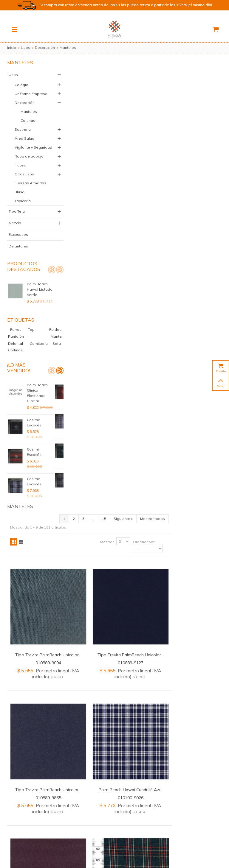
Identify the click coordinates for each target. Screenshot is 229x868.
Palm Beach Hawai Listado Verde (40, 305)
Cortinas (28, 126)
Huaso (20, 176)
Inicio (12, 47)
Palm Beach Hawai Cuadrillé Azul (182, 338)
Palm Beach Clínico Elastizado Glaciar (37, 415)
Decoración (45, 47)
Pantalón (42, 352)
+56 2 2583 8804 (133, 832)
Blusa (20, 208)
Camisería (17, 366)
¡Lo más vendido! (18, 390)
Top (38, 346)
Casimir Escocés (34, 445)
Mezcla (15, 239)
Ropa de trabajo (29, 167)
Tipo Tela (17, 227)
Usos (25, 47)
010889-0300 (103, 609)
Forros (20, 346)
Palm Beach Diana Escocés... (182, 469)
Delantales (18, 262)
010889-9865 (103, 346)
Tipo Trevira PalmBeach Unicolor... (103, 206)
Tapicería (23, 217)
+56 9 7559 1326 (105, 838)
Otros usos (24, 185)
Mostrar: (157, 96)
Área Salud (24, 144)
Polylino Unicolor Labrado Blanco (182, 601)
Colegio (21, 85)
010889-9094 (103, 214)
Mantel (20, 359)
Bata (35, 366)
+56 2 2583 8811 (51, 832)
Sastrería (23, 135)
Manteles (29, 117)
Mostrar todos (203, 73)
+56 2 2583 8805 (164, 832)
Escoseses (18, 251)
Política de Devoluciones (116, 848)
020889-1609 (103, 477)
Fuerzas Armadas (23, 196)
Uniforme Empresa (23, 96)
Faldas (15, 352)
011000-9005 (182, 477)
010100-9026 (182, 346)
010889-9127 (182, 214)
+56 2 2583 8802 (102, 832)
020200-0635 (182, 609)
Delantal (42, 359)
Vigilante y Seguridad (24, 155)
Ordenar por (194, 96)
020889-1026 (103, 740)
